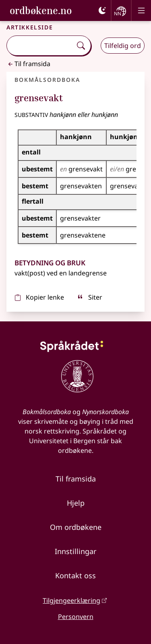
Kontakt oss (75, 575)
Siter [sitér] (90, 297)
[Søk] (81, 46)
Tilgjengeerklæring (71, 600)
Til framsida (28, 64)
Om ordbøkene (76, 527)
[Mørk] (102, 10)
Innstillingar (75, 551)
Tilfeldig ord (123, 46)
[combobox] (40, 46)
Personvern (76, 617)
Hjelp (76, 503)
